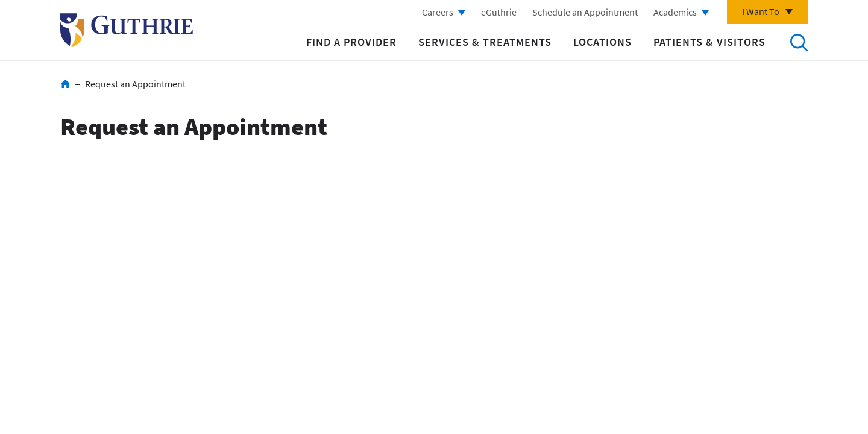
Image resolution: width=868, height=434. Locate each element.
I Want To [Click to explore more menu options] (761, 11)
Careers (438, 12)
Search (799, 42)
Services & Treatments (485, 42)
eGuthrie (499, 12)
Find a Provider (351, 42)
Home (65, 84)
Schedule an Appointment (585, 12)
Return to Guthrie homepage (127, 30)
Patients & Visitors (709, 42)
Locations (602, 42)
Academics (675, 12)
